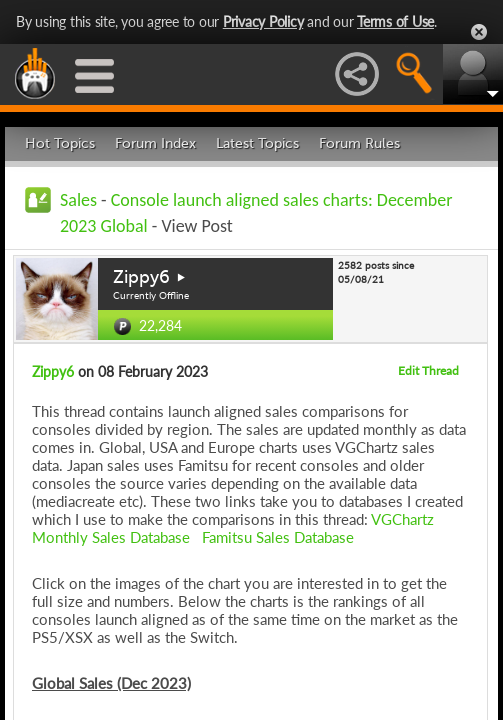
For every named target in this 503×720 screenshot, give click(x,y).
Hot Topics (60, 143)
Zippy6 (141, 277)
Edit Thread (428, 370)
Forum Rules (359, 143)
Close (479, 32)
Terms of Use (395, 21)
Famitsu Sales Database (278, 537)
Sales (78, 200)
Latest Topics (257, 143)
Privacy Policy (263, 21)
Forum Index (155, 143)
